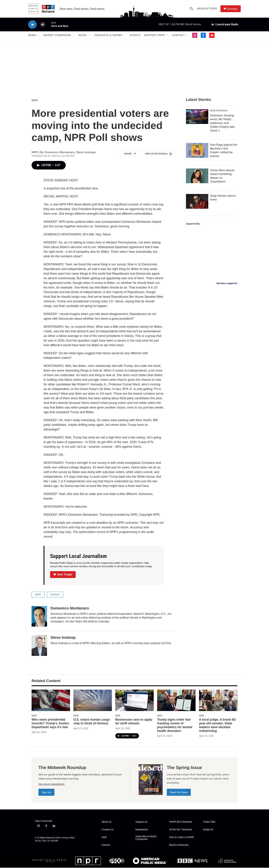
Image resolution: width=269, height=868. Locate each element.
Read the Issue (179, 793)
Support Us (142, 822)
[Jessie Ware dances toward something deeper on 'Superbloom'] (197, 176)
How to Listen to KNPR (182, 838)
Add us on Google (159, 154)
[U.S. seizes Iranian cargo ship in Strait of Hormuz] (93, 701)
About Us (107, 822)
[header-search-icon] (191, 9)
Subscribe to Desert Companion (146, 838)
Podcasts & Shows (109, 36)
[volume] (43, 25)
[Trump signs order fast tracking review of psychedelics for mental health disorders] (176, 701)
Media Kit (208, 830)
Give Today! (63, 575)
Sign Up (46, 793)
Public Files (209, 822)
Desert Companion (57, 36)
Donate (232, 9)
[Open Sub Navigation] (39, 36)
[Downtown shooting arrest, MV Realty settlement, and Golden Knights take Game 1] (197, 117)
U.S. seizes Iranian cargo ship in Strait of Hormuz (92, 722)
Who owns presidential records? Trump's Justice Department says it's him (50, 724)
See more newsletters (51, 784)
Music (83, 36)
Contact (179, 36)
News (32, 36)
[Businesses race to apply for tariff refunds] (134, 701)
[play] (32, 25)
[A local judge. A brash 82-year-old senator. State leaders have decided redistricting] (218, 701)
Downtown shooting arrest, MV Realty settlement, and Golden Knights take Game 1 (222, 123)
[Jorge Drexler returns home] (197, 202)
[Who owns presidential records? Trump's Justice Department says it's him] (51, 701)
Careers (106, 845)
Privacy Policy (68, 838)
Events (135, 36)
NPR (35, 101)
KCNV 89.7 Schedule (181, 830)
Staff (104, 838)
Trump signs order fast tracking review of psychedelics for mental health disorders (175, 726)
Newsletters (207, 9)
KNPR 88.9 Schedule (181, 822)
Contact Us (107, 830)
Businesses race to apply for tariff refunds (134, 722)
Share (130, 154)
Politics (55, 595)
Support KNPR (154, 36)
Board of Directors (179, 845)
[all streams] (225, 25)
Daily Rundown (219, 111)
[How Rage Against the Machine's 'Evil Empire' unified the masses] (197, 151)
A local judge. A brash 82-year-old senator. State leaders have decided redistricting (218, 726)
